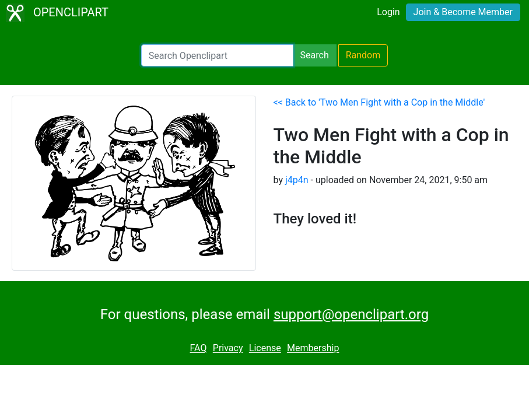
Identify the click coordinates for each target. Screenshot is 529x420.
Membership (313, 349)
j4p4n (297, 180)
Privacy (228, 349)
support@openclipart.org (351, 314)
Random (363, 55)
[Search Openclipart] (217, 55)
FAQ (199, 349)
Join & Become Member (463, 12)
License (265, 349)
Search (315, 55)
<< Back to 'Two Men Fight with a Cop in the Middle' (379, 102)
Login (388, 12)
